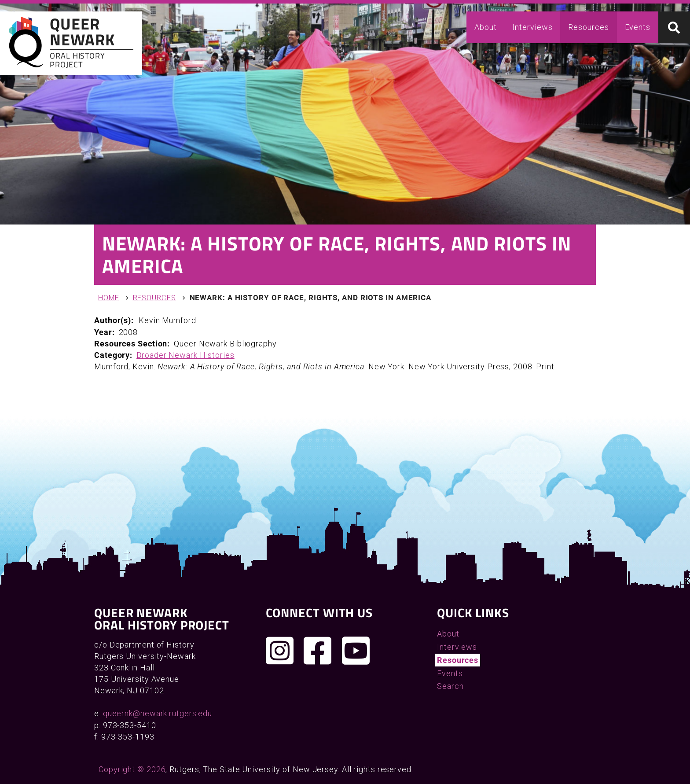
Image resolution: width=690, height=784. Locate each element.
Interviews (532, 27)
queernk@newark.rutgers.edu (158, 713)
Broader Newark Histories (185, 355)
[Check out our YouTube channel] (356, 651)
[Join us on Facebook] (318, 651)
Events (638, 27)
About (486, 27)
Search (450, 686)
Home (109, 298)
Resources (588, 27)
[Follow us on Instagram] (280, 651)
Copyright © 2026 (132, 769)
